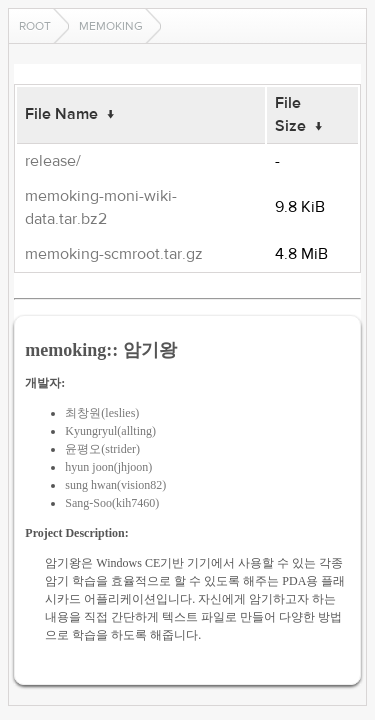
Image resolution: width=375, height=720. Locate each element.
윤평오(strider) (102, 449)
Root (35, 26)
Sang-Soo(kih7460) (112, 503)
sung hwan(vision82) (115, 485)
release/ (53, 161)
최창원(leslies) (102, 413)
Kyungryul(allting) (110, 431)
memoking (111, 26)
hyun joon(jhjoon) (108, 467)
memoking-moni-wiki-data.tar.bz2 (101, 207)
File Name (61, 114)
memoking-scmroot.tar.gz (114, 254)
